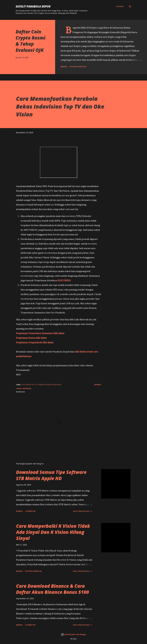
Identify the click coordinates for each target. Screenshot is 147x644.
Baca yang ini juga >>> (83, 511)
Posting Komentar (78, 67)
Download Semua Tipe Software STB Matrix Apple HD (51, 475)
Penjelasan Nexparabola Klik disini (35, 342)
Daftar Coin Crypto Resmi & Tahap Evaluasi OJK (30, 41)
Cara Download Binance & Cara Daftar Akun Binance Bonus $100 (52, 589)
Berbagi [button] (64, 67)
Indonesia (27, 388)
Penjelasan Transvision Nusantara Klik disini (40, 333)
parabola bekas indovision (50, 385)
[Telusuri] (120, 6)
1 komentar (30, 511)
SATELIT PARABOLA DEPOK (33, 6)
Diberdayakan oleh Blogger (73, 634)
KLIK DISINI (64, 280)
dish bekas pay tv (29, 385)
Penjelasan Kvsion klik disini (31, 338)
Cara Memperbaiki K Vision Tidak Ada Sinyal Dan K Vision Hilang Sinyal (53, 532)
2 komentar (30, 625)
